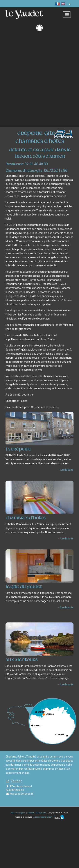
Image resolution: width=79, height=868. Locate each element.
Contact (31, 813)
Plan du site (41, 813)
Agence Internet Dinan (43, 817)
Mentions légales (18, 813)
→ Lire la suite (65, 470)
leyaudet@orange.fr (21, 794)
